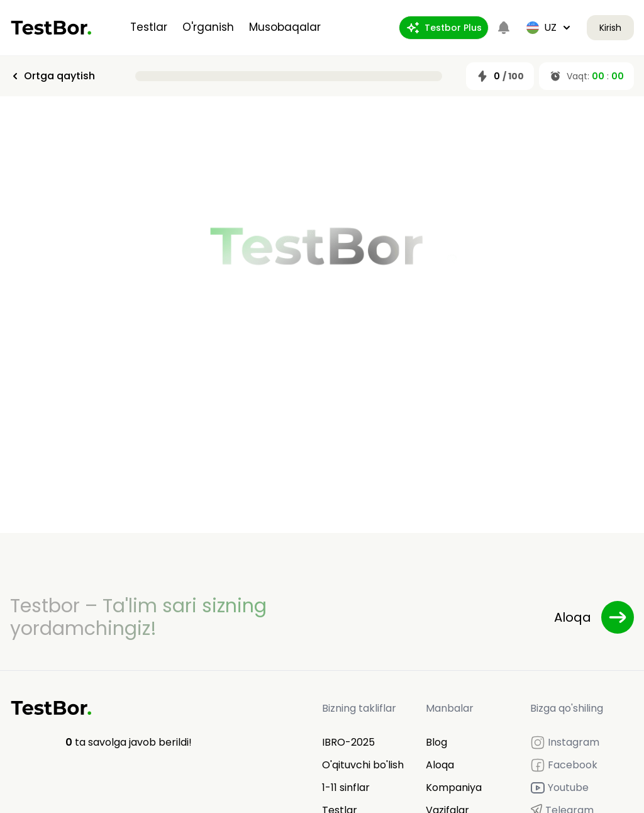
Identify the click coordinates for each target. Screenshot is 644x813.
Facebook (564, 765)
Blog (436, 742)
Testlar (149, 27)
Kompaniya (454, 788)
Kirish (610, 28)
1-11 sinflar (346, 788)
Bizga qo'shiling (567, 708)
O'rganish (208, 27)
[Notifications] (504, 28)
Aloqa (440, 765)
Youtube (559, 788)
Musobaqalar (285, 27)
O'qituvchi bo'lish (363, 765)
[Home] (51, 28)
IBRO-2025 (348, 742)
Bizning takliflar (359, 708)
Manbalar (450, 708)
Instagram (565, 743)
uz (549, 27)
